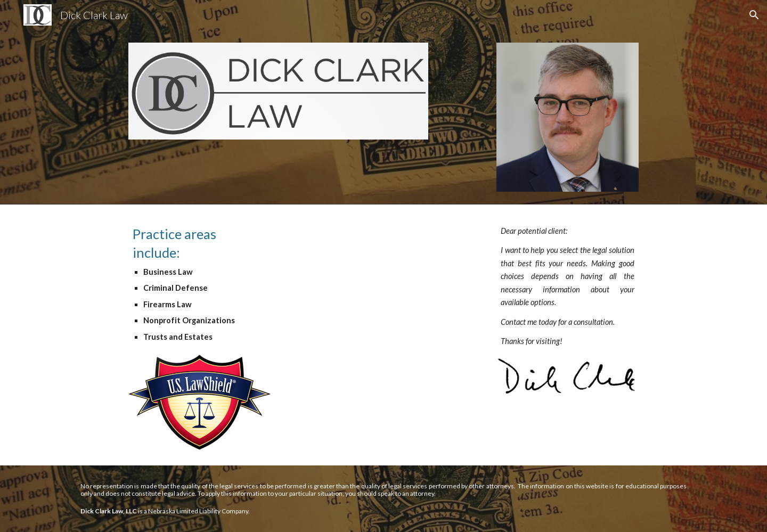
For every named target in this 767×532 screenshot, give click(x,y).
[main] (199, 284)
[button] (754, 15)
